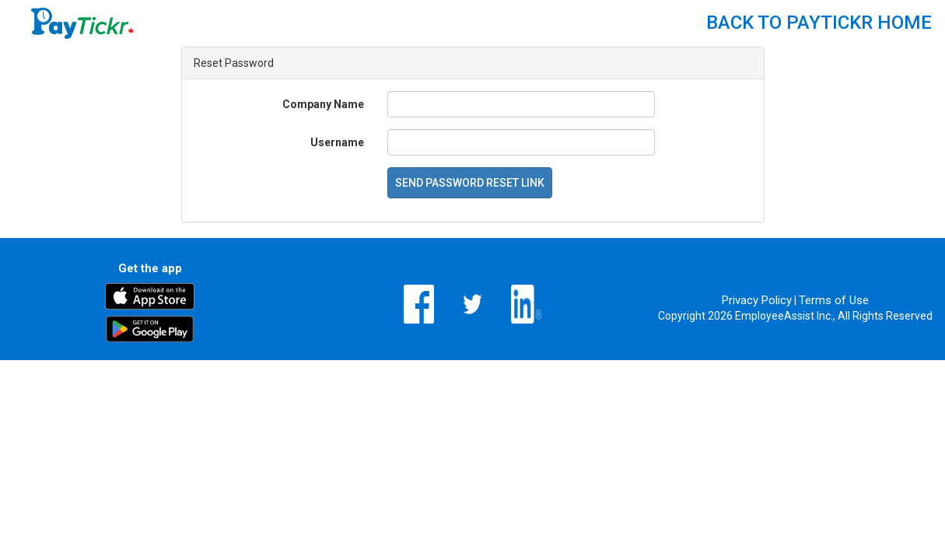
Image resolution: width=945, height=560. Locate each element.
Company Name (323, 104)
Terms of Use (834, 300)
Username (337, 142)
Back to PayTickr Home (819, 23)
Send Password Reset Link (470, 183)
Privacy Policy (757, 300)
